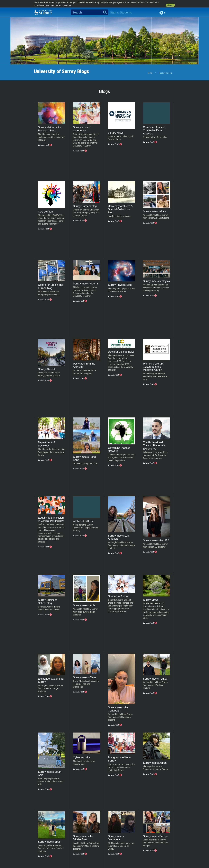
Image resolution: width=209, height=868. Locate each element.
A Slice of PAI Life (83, 521)
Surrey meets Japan (155, 763)
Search (104, 12)
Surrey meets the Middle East (83, 838)
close (170, 5)
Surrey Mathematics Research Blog (50, 129)
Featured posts (166, 73)
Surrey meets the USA (156, 540)
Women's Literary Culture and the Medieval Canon (153, 367)
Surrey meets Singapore (116, 838)
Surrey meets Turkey (155, 679)
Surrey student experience (82, 129)
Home (150, 73)
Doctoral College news (121, 352)
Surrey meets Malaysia (156, 281)
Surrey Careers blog (85, 206)
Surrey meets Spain (50, 842)
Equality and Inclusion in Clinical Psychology (51, 519)
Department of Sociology (46, 444)
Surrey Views (151, 600)
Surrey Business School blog (48, 602)
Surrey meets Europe (155, 836)
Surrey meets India (84, 605)
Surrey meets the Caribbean (118, 709)
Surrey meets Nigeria (85, 284)
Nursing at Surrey (118, 596)
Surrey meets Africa (155, 211)
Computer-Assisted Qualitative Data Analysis (154, 130)
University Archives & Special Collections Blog (120, 209)
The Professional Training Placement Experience (154, 446)
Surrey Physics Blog (120, 285)
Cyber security (81, 757)
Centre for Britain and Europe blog (51, 286)
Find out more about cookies (58, 5)
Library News (116, 133)
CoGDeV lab (45, 212)
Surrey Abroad (46, 369)
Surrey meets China (85, 677)
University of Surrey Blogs (61, 71)
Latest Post (43, 145)
